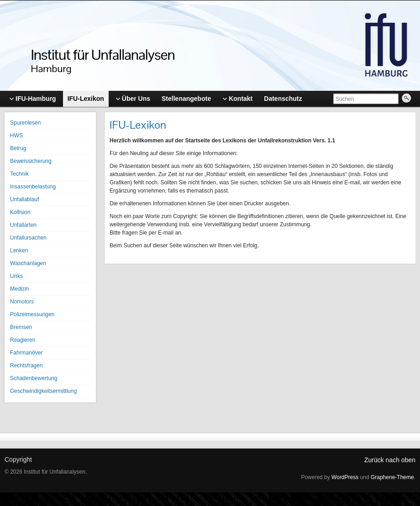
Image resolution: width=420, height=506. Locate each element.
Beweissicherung (31, 161)
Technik (19, 174)
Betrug (18, 148)
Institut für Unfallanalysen (103, 55)
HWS (16, 136)
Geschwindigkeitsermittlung (43, 391)
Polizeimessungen (32, 314)
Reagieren (23, 340)
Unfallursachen (28, 238)
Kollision (20, 212)
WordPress (345, 477)
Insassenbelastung (33, 187)
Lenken (19, 250)
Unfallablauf (24, 199)
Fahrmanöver (26, 353)
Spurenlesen (25, 123)
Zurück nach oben (390, 460)
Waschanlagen (28, 263)
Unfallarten (23, 225)
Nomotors (22, 302)
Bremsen (21, 327)
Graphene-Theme (392, 477)
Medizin (19, 289)
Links (16, 276)
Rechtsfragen (26, 365)
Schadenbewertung (34, 378)
